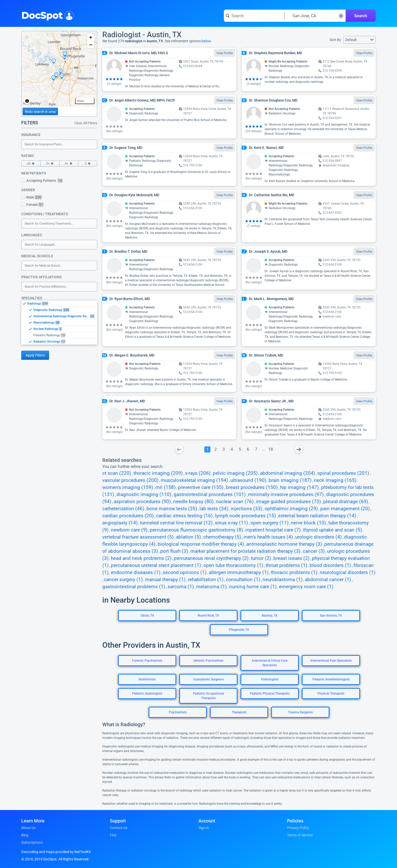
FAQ (113, 835)
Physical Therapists (331, 694)
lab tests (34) (214, 509)
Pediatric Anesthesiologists (331, 679)
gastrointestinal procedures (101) (210, 495)
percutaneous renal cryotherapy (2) (211, 558)
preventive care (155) (201, 487)
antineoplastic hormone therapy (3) (284, 544)
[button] (359, 40)
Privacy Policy (298, 828)
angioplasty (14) (120, 523)
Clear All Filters (86, 123)
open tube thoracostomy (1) (233, 565)
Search (361, 16)
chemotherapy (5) (222, 537)
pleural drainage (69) (346, 502)
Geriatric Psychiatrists (208, 661)
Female (33, 205)
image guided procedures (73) (289, 502)
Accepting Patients (42, 181)
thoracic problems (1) (294, 573)
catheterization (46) (123, 509)
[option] (62, 304)
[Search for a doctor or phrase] (254, 16)
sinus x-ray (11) (232, 523)
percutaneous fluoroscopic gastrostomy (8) (196, 530)
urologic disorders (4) (319, 537)
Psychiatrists (178, 712)
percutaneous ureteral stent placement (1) (156, 565)
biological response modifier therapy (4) (201, 544)
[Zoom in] (91, 37)
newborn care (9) (129, 530)
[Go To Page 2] (215, 449)
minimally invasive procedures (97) (286, 495)
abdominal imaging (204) (288, 473)
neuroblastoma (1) (283, 580)
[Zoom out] (91, 45)
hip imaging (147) (299, 487)
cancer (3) (314, 551)
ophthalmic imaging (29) (291, 509)
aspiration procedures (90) (142, 502)
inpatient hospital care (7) (273, 530)
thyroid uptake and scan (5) (333, 530)
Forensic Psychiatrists (147, 661)
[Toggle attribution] (27, 101)
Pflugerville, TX (239, 630)
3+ (50, 164)
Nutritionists (147, 679)
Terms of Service (300, 835)
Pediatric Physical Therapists (270, 694)
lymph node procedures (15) (245, 516)
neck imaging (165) (335, 480)
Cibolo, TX (147, 616)
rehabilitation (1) (206, 580)
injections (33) (246, 509)
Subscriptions (32, 842)
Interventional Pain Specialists (331, 661)
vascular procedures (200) (130, 480)
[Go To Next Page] (299, 449)
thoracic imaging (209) (158, 473)
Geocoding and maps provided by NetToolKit (56, 852)
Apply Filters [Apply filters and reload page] (35, 355)
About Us (28, 828)
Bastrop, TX (270, 616)
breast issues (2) (292, 558)
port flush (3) (174, 551)
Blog (25, 835)
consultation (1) (243, 580)
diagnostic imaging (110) (144, 495)
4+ (69, 164)
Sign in (204, 828)
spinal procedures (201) (343, 473)
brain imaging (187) (290, 480)
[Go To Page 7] (256, 449)
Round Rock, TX (208, 616)
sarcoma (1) (181, 587)
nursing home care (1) (253, 587)
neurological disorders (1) (348, 573)
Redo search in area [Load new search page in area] (40, 112)
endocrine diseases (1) (136, 573)
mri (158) (166, 487)
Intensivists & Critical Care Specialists (270, 663)
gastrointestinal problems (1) (134, 587)
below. (207, 41)
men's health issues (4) (268, 537)
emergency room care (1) (306, 587)
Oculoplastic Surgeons (209, 679)
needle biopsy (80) (193, 502)
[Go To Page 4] (232, 449)
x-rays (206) (198, 473)
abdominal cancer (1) (328, 580)
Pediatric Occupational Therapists (209, 696)
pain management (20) (345, 509)
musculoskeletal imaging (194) (194, 480)
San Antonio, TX (331, 616)
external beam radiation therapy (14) (317, 516)
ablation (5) (188, 537)
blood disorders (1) (330, 565)
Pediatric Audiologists (147, 694)
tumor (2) (261, 558)
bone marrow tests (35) (172, 509)
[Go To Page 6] (248, 449)
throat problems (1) (286, 565)
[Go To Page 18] (271, 449)
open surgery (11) (270, 523)
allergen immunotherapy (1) (239, 573)
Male (32, 197)
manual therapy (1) (165, 580)
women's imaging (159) (128, 487)
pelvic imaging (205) (235, 473)
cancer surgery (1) (123, 580)
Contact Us (119, 828)
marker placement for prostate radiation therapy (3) (245, 551)
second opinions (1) (185, 573)
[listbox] (59, 322)
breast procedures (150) (252, 487)
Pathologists (270, 679)
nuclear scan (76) (235, 502)
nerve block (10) (309, 523)
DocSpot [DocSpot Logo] (46, 15)
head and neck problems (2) (141, 558)
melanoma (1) (212, 587)
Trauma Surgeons (300, 712)
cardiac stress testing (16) (184, 516)
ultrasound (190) (248, 480)
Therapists (239, 712)
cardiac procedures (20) (128, 516)
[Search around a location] (315, 16)
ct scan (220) (117, 473)
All (31, 164)
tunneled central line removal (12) (176, 523)
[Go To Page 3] (224, 449)
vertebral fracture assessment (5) (138, 537)
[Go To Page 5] (240, 449)
